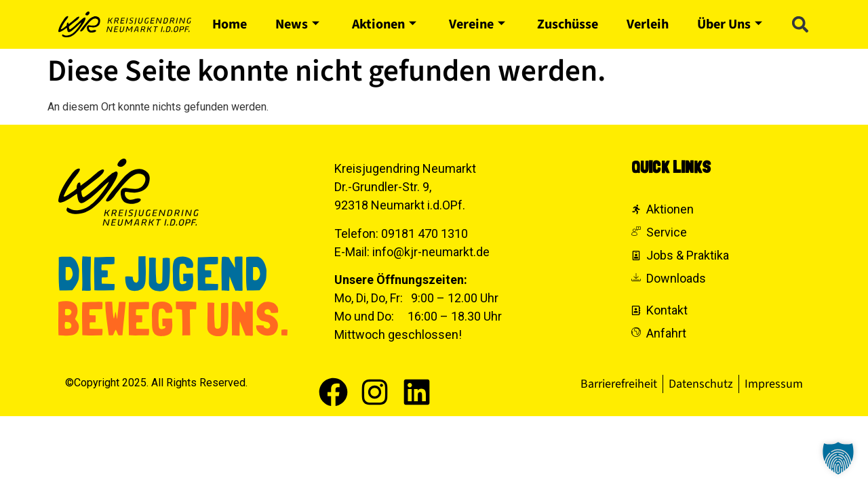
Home (230, 24)
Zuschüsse (568, 24)
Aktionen (384, 24)
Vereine (477, 24)
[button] (800, 24)
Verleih (648, 24)
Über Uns (730, 24)
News (297, 24)
